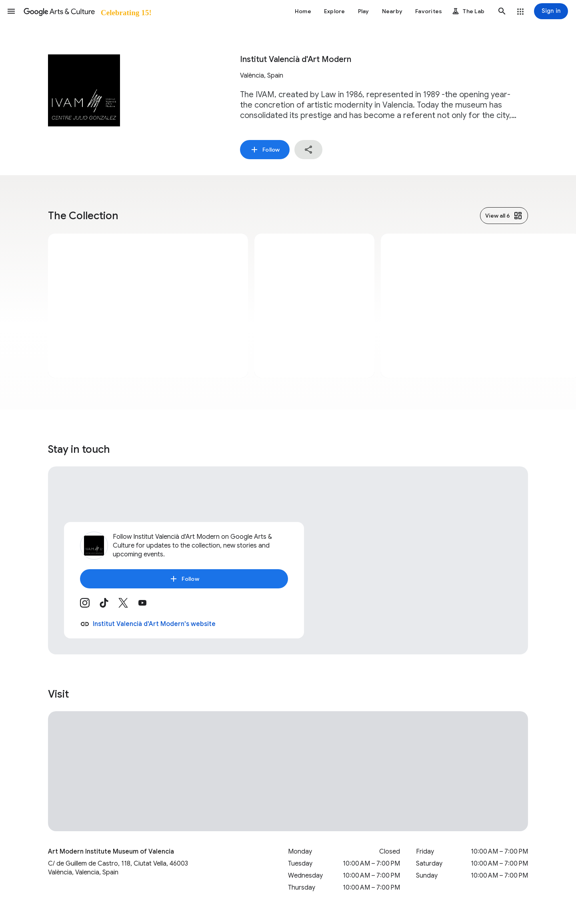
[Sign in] (551, 11)
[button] (11, 11)
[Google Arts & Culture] (87, 11)
